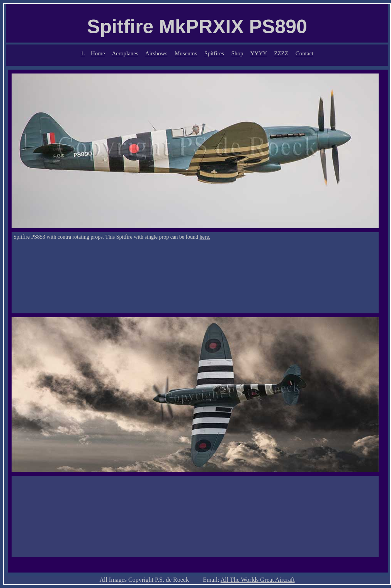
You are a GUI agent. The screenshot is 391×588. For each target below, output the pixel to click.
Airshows (156, 53)
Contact (305, 53)
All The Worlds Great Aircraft (258, 580)
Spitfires (214, 53)
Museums (186, 53)
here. (205, 237)
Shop (237, 53)
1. (83, 53)
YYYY (259, 53)
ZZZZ (281, 53)
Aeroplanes (125, 53)
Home (98, 53)
